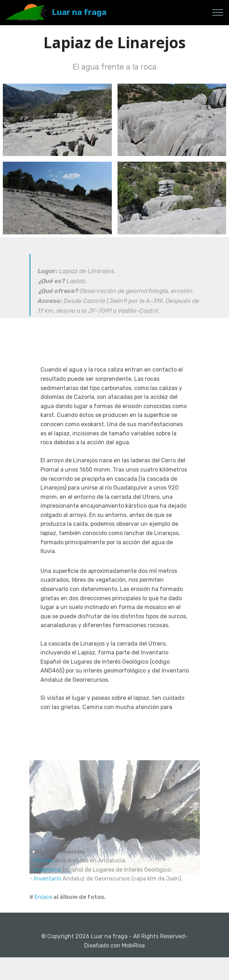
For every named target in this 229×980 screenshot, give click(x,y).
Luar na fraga (79, 12)
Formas (44, 877)
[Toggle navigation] (218, 12)
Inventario (48, 886)
